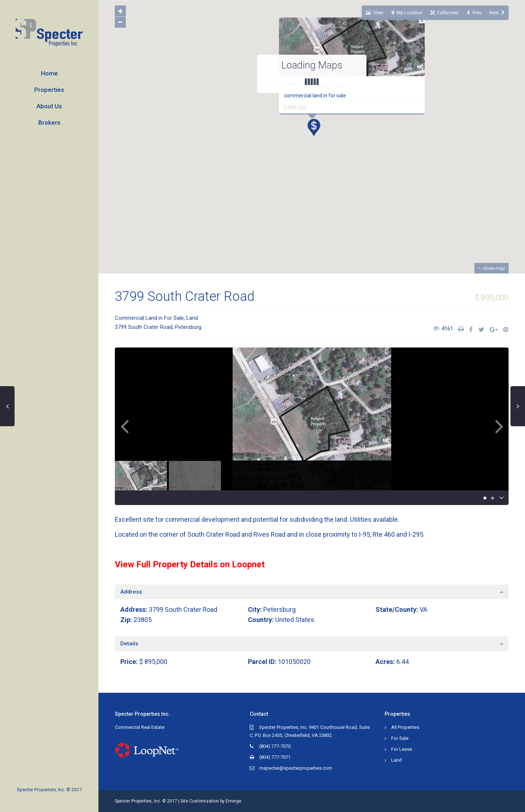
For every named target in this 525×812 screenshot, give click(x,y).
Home (49, 73)
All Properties (405, 727)
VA (423, 609)
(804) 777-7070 (275, 746)
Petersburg (188, 327)
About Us (49, 106)
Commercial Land (136, 318)
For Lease (402, 749)
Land (192, 318)
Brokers (49, 123)
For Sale (174, 318)
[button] (317, 130)
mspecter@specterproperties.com (296, 768)
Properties (49, 90)
